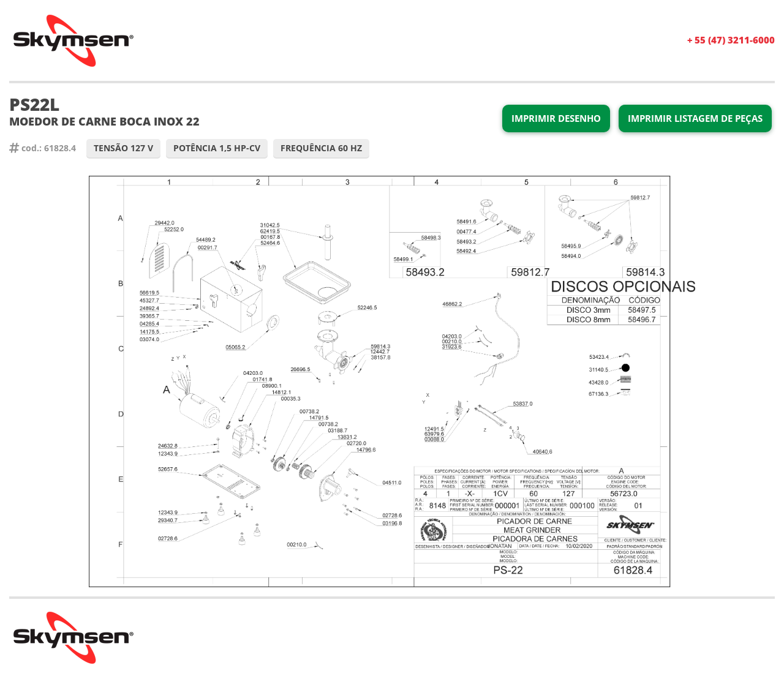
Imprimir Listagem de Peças (695, 118)
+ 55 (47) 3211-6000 (731, 40)
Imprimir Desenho (556, 118)
